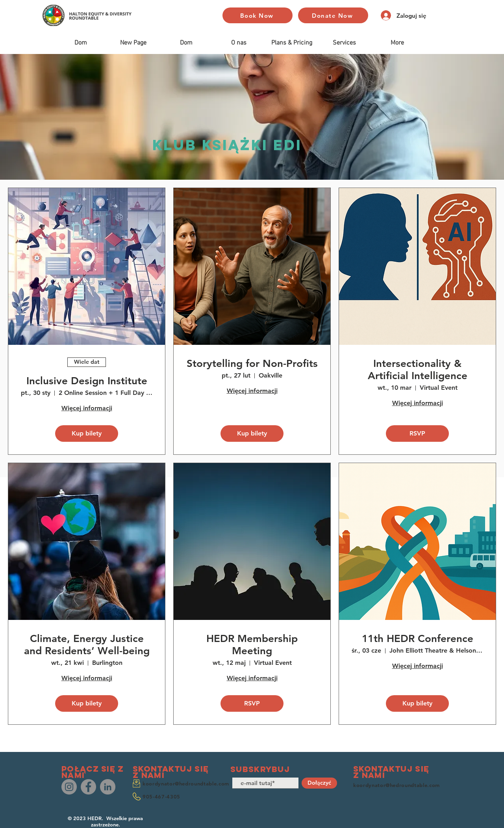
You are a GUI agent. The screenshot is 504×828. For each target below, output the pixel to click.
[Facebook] (88, 787)
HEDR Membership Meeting (252, 645)
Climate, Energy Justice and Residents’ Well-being (87, 645)
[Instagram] (69, 787)
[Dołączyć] (319, 783)
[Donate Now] (333, 15)
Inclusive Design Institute (87, 381)
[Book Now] (258, 15)
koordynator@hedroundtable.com (186, 783)
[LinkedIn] (108, 787)
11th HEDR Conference (418, 639)
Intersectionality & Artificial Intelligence (418, 370)
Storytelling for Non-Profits (252, 364)
